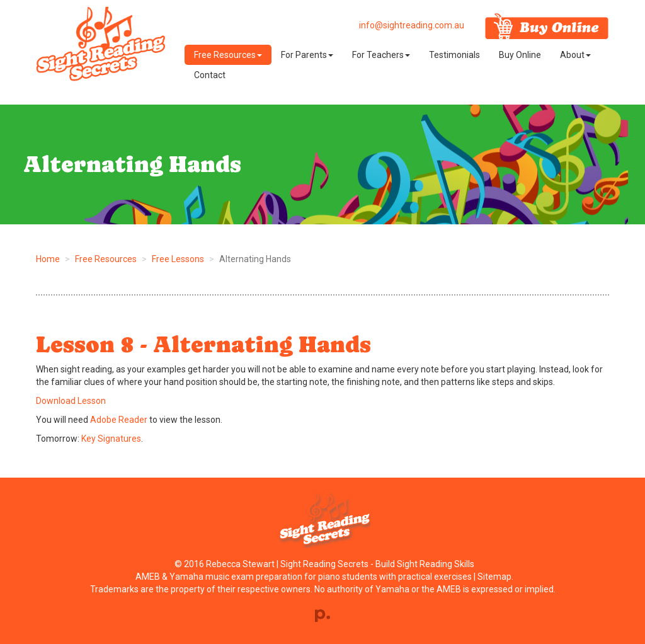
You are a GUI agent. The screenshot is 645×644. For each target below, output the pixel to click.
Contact (210, 75)
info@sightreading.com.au (412, 25)
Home (48, 259)
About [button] (575, 55)
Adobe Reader (119, 420)
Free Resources (106, 259)
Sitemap (494, 577)
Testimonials (454, 55)
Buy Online (520, 55)
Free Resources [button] (228, 55)
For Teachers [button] (381, 55)
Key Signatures (111, 439)
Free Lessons (178, 259)
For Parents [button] (307, 55)
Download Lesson (71, 401)
